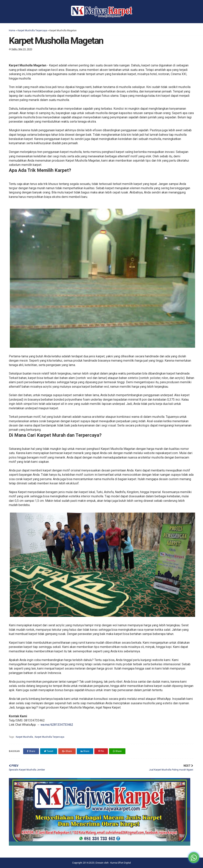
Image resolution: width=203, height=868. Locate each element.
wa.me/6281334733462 (57, 725)
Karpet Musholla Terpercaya (32, 31)
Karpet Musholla (25, 737)
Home (12, 31)
